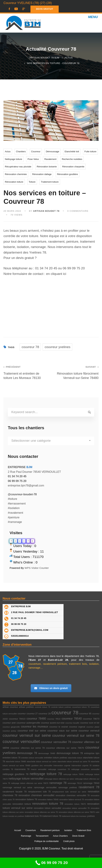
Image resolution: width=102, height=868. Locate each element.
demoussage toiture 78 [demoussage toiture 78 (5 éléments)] (70, 753)
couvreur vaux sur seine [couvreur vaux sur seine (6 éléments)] (62, 731)
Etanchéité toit (72, 151)
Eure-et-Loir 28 (58, 660)
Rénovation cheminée (16, 174)
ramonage (34, 668)
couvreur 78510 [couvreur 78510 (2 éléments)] (54, 719)
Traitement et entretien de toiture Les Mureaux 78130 (25, 372)
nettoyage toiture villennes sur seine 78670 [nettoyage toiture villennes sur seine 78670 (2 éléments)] (30, 783)
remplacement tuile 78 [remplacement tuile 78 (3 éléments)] (39, 792)
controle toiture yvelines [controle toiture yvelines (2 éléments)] (61, 707)
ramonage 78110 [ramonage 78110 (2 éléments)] (75, 783)
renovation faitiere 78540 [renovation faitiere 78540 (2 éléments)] (48, 799)
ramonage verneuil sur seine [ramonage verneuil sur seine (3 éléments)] (17, 788)
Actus (69, 58)
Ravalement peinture (50, 830)
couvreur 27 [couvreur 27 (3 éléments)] (32, 714)
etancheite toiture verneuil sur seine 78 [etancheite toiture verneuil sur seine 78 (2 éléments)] (74, 762)
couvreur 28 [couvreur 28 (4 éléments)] (45, 714)
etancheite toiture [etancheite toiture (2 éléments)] (75, 758)
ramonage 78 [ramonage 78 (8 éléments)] (58, 783)
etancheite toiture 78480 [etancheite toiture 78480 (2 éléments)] (16, 762)
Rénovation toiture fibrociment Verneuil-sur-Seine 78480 (77, 372)
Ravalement (50, 159)
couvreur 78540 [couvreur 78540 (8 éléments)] (72, 719)
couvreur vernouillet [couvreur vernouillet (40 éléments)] (21, 741)
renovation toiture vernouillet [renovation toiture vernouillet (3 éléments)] (47, 808)
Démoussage (52, 151)
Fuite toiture (90, 151)
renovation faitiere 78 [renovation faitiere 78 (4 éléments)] (26, 799)
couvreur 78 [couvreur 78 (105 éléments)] (65, 713)
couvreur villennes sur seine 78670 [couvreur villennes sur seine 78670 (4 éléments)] (65, 748)
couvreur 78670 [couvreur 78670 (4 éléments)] (91, 719)
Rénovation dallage (42, 174)
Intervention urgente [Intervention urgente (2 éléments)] (62, 766)
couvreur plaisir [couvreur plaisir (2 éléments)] (93, 727)
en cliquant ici (56, 274)
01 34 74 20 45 (46, 268)
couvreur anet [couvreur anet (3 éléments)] (9, 723)
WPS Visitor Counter (37, 568)
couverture (35, 664)
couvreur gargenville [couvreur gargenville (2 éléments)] (11, 727)
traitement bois (78, 664)
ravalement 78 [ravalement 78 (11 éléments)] (89, 787)
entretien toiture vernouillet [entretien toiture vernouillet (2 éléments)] (32, 758)
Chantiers (21, 151)
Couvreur (36, 151)
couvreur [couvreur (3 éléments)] (22, 714)
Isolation (68, 830)
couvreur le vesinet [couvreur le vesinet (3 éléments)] (59, 727)
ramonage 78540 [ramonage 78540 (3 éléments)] (91, 783)
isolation (94, 664)
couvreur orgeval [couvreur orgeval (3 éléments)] (77, 727)
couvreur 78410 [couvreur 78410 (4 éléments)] (17, 719)
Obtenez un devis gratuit (51, 688)
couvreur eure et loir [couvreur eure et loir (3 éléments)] (90, 723)
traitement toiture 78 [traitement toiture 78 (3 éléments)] (52, 816)
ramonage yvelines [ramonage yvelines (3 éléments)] (68, 788)
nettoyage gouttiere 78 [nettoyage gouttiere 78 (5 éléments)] (15, 774)
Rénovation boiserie (47, 167)
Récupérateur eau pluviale (18, 167)
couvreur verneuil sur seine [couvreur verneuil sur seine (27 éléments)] (27, 735)
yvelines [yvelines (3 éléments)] (91, 816)
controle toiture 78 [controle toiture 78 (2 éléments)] (42, 707)
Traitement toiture (50, 182)
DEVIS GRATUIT (45, 9)
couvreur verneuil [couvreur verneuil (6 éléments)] (89, 731)
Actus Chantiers (60, 836)
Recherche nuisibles (72, 159)
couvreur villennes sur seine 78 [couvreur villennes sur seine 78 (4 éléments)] (28, 748)
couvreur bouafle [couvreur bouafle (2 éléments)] (72, 723)
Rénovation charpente (73, 167)
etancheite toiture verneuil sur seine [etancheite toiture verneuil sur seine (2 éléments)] (42, 762)
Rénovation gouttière (68, 174)
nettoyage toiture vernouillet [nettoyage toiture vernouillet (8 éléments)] (26, 779)
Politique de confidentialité (46, 841)
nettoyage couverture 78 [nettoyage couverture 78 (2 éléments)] (59, 769)
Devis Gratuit (78, 836)
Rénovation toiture (14, 182)
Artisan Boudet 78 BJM (44, 58)
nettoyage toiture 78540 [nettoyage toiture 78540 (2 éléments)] (73, 774)
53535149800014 (20, 636)
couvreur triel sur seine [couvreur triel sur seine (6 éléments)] (32, 731)
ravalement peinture (55, 664)
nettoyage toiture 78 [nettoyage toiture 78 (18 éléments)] (46, 774)
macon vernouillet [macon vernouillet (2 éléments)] (39, 769)
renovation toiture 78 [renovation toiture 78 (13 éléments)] (48, 804)
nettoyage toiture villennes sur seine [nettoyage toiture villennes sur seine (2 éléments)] (59, 779)
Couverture (31, 830)
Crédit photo (69, 841)
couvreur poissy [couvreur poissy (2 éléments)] (9, 731)
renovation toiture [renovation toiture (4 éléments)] (22, 804)
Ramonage (26, 836)
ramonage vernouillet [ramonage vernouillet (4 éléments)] (45, 787)
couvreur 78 (30, 347)
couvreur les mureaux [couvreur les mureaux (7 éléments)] (34, 727)
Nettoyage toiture (13, 159)
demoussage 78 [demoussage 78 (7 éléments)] (27, 753)
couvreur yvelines (57, 347)
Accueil (17, 830)
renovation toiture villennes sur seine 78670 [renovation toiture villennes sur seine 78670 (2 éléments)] (77, 812)
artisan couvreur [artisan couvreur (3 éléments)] (10, 707)
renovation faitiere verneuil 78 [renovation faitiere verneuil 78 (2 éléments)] (71, 799)
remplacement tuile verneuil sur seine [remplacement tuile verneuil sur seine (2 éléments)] (69, 792)
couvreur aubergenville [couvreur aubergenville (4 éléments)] (28, 723)
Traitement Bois (84, 830)
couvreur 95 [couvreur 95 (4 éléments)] (85, 714)
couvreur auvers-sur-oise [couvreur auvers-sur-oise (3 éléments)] (53, 723)
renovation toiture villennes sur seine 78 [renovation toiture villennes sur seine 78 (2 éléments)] (41, 812)
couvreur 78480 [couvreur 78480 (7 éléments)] (36, 719)
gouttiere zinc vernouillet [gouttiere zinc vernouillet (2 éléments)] (42, 766)
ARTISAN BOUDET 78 (46, 211)
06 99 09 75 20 (74, 268)
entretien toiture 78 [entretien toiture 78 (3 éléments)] (11, 758)
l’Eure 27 (35, 660)
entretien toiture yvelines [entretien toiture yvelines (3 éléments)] (56, 758)
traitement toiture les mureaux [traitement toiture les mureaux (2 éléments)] (74, 816)
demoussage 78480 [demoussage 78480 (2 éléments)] (47, 753)
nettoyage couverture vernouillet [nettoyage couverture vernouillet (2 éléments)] (85, 769)
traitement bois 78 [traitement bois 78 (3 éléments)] (33, 816)
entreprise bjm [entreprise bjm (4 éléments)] (92, 753)
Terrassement (42, 836)
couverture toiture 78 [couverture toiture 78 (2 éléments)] (81, 707)
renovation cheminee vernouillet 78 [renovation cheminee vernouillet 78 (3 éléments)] (72, 796)
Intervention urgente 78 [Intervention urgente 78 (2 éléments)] (82, 766)
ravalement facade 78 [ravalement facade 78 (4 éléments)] (15, 792)
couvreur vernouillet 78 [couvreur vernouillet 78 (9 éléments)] (56, 742)
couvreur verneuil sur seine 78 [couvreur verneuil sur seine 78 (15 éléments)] (76, 736)
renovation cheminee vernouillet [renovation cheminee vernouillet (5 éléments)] (36, 795)
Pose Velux (33, 159)
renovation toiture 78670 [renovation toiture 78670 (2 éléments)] (75, 804)
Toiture (32, 182)
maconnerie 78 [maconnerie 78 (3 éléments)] (22, 769)
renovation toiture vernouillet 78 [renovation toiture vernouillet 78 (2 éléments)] (76, 808)
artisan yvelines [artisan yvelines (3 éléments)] (26, 707)
